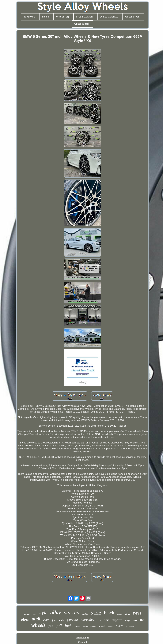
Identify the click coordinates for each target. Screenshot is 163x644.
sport (102, 626)
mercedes (87, 620)
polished (27, 614)
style (43, 613)
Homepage (82, 638)
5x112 (96, 613)
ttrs (142, 620)
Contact (83, 642)
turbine (110, 627)
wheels (38, 625)
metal (99, 621)
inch (68, 626)
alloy (56, 613)
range (128, 620)
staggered (117, 620)
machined (130, 627)
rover (77, 626)
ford (54, 620)
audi (36, 619)
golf (59, 626)
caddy (85, 614)
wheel (93, 627)
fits (50, 626)
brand (120, 614)
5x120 (120, 626)
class (46, 620)
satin (135, 621)
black (109, 613)
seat (34, 615)
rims (106, 620)
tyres (137, 613)
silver (85, 627)
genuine (72, 620)
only (62, 620)
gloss (25, 619)
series (71, 613)
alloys (127, 614)
